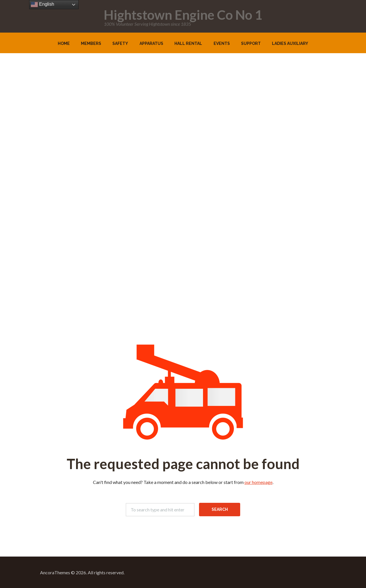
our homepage (258, 482)
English (42, 5)
